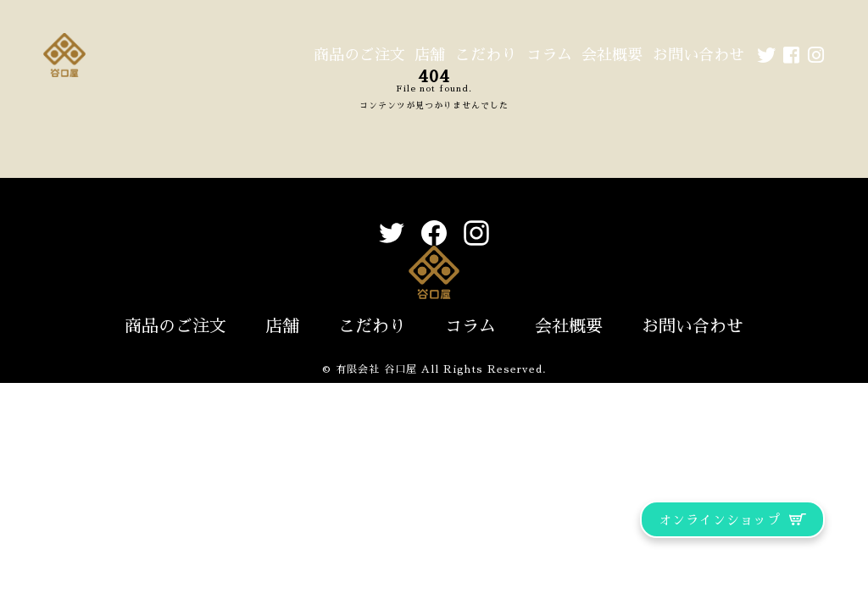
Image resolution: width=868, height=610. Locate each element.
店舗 (430, 55)
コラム (549, 55)
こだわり (486, 55)
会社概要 (612, 55)
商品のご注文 (359, 55)
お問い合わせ (698, 55)
